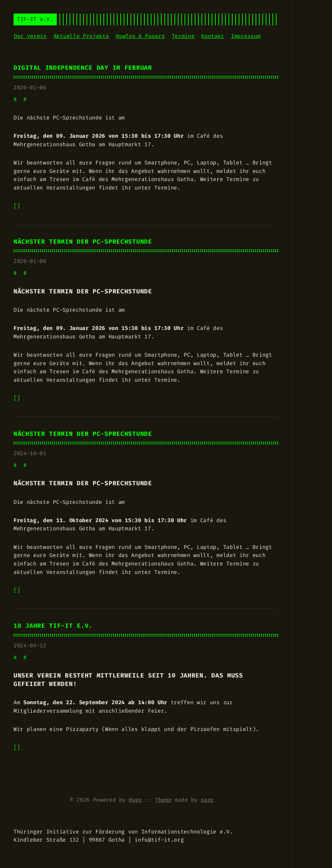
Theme (163, 800)
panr (207, 800)
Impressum (246, 36)
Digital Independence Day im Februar (83, 68)
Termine (183, 36)
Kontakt (213, 36)
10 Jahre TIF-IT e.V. (53, 626)
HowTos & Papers (140, 36)
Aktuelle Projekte (81, 36)
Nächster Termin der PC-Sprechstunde (83, 242)
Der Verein (30, 36)
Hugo (135, 800)
